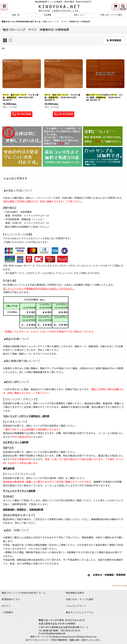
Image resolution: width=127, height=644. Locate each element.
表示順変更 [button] (114, 40)
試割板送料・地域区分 (15, 510)
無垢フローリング (48, 620)
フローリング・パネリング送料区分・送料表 (26, 416)
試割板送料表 (36, 510)
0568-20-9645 (51, 631)
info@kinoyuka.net (55, 633)
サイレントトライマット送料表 (19, 491)
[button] (4, 7)
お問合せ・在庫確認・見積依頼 (109, 575)
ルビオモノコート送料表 (16, 442)
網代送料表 (9, 468)
